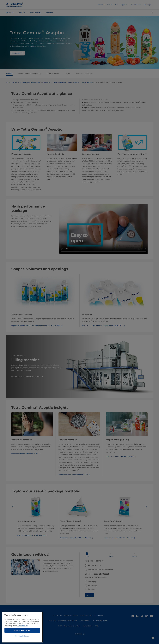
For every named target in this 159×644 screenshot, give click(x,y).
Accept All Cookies (22, 631)
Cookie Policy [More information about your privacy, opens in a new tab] (23, 626)
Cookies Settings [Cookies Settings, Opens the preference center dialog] (22, 637)
